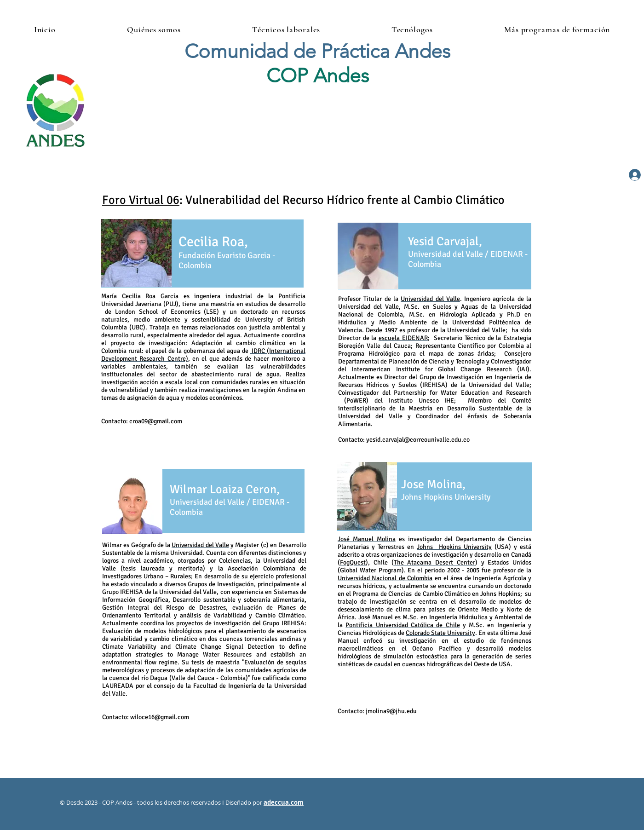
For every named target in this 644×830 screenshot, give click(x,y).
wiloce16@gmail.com (160, 717)
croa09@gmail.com (156, 421)
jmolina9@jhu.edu (391, 711)
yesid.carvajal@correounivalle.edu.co (418, 440)
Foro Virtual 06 (141, 200)
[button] (154, 29)
